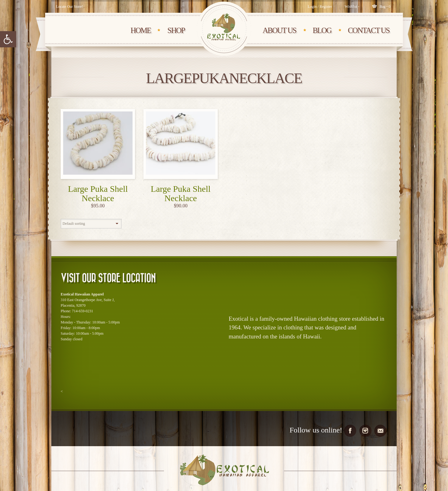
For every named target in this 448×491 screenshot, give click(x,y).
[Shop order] (91, 224)
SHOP (176, 30)
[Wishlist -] (352, 7)
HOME (141, 30)
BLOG (322, 30)
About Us (279, 30)
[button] (8, 39)
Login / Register (320, 7)
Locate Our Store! (70, 7)
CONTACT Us (369, 30)
